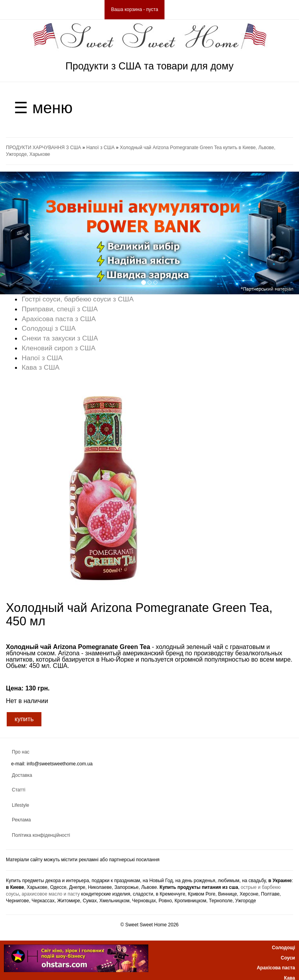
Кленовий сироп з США (59, 348)
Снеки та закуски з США (60, 338)
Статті (19, 790)
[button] (22, 233)
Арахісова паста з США (59, 319)
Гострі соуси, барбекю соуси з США (78, 299)
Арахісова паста (276, 968)
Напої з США (101, 148)
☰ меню (43, 108)
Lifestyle (21, 805)
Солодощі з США (49, 328)
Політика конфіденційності (41, 835)
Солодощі (283, 948)
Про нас (21, 752)
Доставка (22, 775)
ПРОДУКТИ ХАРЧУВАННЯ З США (43, 148)
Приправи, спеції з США (60, 309)
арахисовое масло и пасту (51, 894)
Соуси (288, 958)
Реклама (21, 820)
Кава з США (41, 367)
